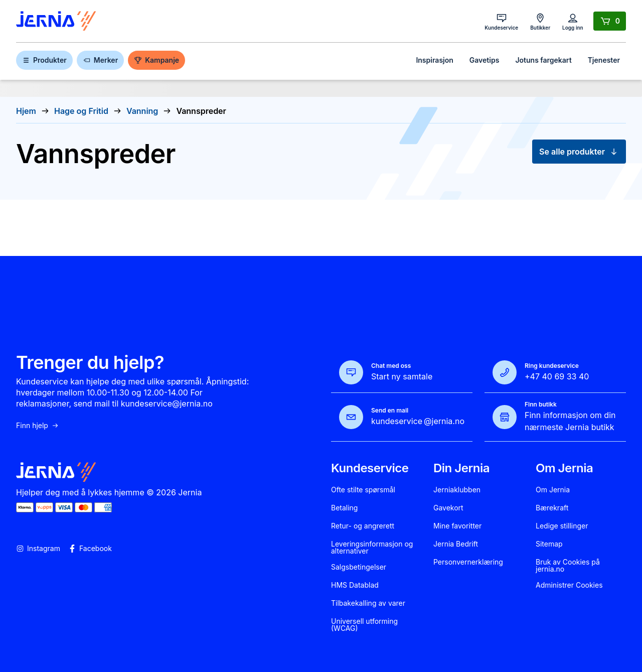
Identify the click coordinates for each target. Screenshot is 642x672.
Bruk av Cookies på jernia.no (568, 566)
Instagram (38, 549)
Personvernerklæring (468, 562)
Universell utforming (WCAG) (364, 625)
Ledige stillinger (562, 526)
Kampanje (156, 60)
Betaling (344, 508)
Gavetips (485, 60)
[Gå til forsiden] (56, 21)
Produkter (44, 60)
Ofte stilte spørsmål (363, 490)
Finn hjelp (38, 426)
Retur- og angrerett (363, 526)
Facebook (90, 549)
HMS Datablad (355, 585)
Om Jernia (553, 490)
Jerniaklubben (457, 490)
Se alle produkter (579, 152)
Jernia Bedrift (456, 544)
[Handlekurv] (610, 21)
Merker (100, 60)
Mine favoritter (457, 526)
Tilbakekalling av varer (368, 603)
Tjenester (604, 60)
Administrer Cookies (569, 585)
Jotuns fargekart (543, 60)
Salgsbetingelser (359, 567)
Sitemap (549, 544)
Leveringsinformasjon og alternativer (372, 548)
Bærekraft (552, 508)
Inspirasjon (434, 60)
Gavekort (448, 508)
